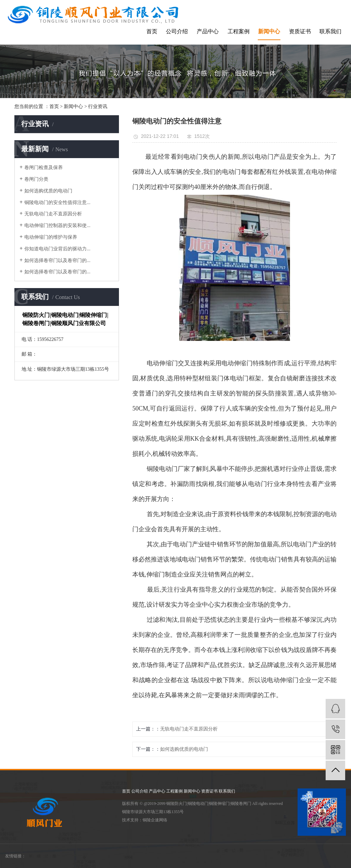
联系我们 (330, 31)
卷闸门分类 (36, 179)
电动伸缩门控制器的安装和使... (57, 225)
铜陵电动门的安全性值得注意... (57, 203)
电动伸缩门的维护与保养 (51, 237)
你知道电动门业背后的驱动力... (57, 249)
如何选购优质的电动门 (48, 191)
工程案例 (239, 31)
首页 (152, 31)
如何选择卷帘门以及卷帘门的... (57, 260)
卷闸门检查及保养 (44, 168)
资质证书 (300, 31)
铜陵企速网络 (155, 820)
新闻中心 (269, 31)
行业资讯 (98, 106)
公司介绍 (177, 31)
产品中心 (208, 31)
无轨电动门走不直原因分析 (53, 214)
